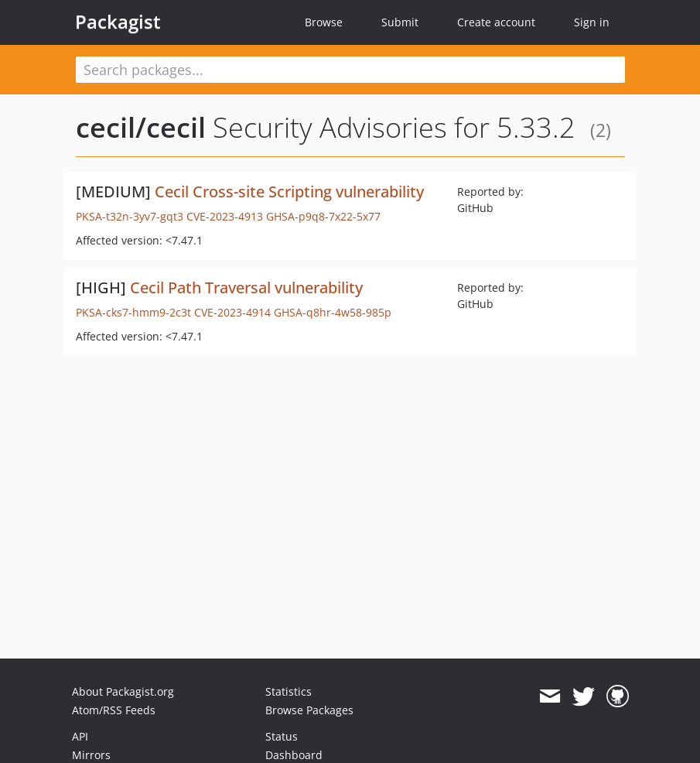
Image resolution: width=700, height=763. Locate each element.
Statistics (289, 691)
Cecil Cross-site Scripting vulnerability (289, 192)
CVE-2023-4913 (225, 216)
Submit (400, 22)
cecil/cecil (141, 127)
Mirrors (91, 755)
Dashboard (294, 755)
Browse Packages (309, 710)
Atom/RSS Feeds (114, 710)
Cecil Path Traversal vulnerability (246, 287)
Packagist (118, 22)
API (80, 736)
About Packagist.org (123, 691)
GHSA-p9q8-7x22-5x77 (323, 216)
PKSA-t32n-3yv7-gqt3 (130, 216)
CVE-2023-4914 (232, 312)
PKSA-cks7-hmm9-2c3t (133, 312)
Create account (496, 22)
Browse (324, 22)
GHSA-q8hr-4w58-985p (333, 312)
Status (282, 736)
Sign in (592, 22)
